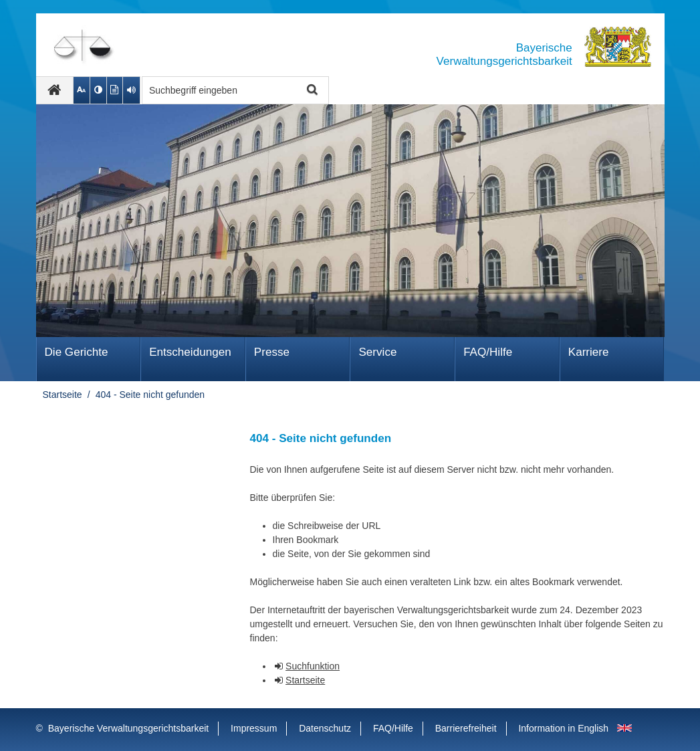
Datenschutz (325, 728)
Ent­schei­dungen (190, 352)
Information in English (563, 728)
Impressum (254, 728)
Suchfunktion (313, 666)
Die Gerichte (77, 352)
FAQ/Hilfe (488, 352)
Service (377, 352)
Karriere (589, 352)
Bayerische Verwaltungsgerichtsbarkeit (128, 728)
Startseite (63, 395)
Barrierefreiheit (466, 728)
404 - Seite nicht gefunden (150, 395)
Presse (272, 352)
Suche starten (311, 91)
